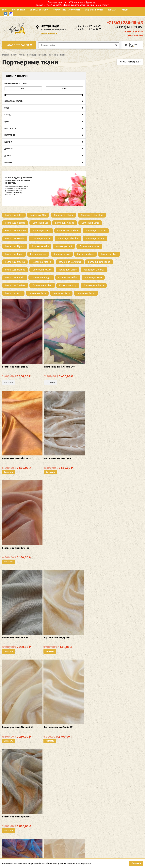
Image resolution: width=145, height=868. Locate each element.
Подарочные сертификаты (66, 10)
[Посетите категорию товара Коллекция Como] (125, 86)
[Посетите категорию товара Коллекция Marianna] (107, 133)
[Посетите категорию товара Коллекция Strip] (103, 156)
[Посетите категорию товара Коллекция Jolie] (48, 125)
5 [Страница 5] (95, 785)
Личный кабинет (135, 37)
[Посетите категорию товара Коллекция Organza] (129, 141)
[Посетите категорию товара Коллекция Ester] (77, 94)
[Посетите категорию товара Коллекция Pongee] (76, 148)
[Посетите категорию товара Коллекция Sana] (128, 148)
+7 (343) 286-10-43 (125, 25)
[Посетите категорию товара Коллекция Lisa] (96, 125)
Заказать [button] (86, 222)
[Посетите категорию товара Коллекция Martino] (50, 141)
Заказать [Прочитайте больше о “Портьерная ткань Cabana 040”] (65, 224)
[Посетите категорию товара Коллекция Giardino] (51, 109)
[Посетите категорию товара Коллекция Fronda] (77, 101)
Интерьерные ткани (37, 59)
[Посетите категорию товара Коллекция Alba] (73, 78)
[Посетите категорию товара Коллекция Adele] (49, 78)
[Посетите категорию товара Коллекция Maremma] (78, 133)
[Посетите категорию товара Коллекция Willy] (49, 164)
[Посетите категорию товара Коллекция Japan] (100, 117)
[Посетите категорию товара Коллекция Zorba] (121, 164)
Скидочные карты (94, 10)
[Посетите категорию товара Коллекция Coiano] (100, 86)
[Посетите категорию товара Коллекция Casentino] (127, 78)
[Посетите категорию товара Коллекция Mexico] (77, 141)
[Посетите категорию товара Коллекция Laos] (72, 125)
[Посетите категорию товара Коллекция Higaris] (104, 109)
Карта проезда (50, 35)
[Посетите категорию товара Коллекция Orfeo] (103, 141)
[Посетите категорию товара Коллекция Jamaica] (74, 117)
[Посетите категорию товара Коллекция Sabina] (103, 148)
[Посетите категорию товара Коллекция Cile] (75, 86)
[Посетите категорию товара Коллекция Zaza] (72, 164)
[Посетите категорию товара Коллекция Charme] (50, 86)
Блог (5, 10)
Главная (6, 59)
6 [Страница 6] (99, 785)
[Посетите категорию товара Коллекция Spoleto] (77, 156)
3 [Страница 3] (86, 785)
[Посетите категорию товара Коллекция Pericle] (50, 148)
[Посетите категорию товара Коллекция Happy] (78, 109)
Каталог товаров (19, 49)
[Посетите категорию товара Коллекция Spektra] (50, 156)
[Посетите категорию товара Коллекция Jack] (48, 117)
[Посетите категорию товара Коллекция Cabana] (99, 78)
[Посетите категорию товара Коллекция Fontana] (50, 101)
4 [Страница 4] (90, 785)
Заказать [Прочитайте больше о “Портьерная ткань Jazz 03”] (44, 224)
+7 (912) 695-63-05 (129, 29)
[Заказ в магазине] (130, 66)
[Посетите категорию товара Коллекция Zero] (97, 164)
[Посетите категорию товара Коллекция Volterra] (129, 156)
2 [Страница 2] (81, 785)
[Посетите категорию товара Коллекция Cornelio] (50, 94)
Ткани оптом (18, 10)
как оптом (92, 818)
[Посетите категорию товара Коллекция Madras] (121, 125)
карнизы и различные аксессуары (93, 793)
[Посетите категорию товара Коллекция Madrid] (50, 133)
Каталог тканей (18, 59)
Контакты (112, 10)
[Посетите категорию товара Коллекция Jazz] (124, 117)
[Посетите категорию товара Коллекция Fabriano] (103, 94)
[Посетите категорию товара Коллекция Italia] (129, 109)
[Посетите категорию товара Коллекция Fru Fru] (104, 101)
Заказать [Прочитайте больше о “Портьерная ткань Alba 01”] (44, 530)
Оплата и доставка (39, 10)
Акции (125, 10)
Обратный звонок (133, 33)
